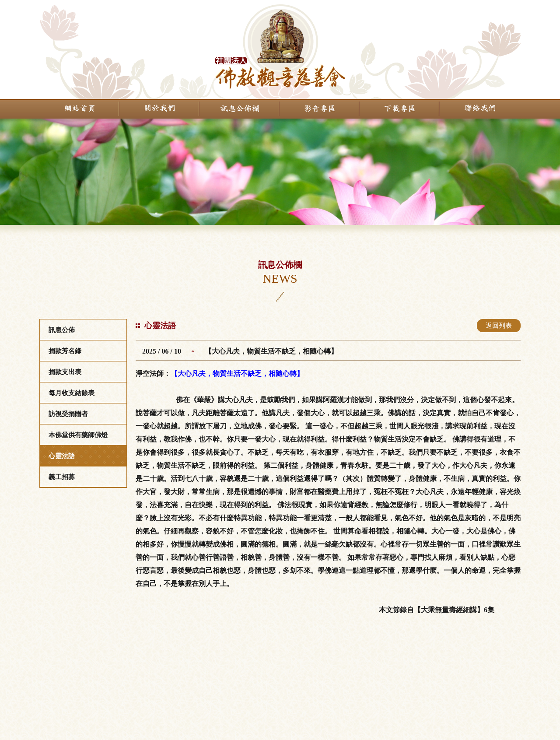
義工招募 (62, 477)
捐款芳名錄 (65, 351)
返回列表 (499, 326)
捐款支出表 (65, 372)
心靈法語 (62, 456)
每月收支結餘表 (72, 393)
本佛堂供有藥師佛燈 (78, 435)
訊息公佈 (62, 330)
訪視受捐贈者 (68, 414)
